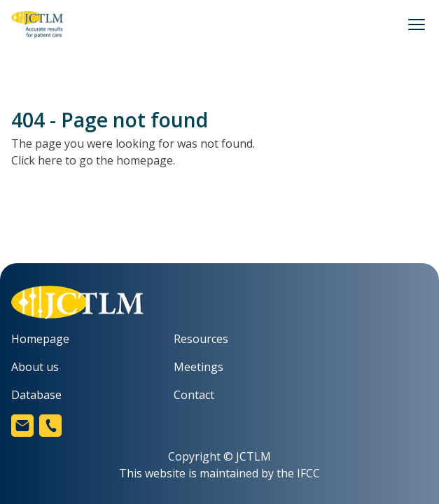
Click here (37, 160)
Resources (201, 339)
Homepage (40, 339)
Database (36, 395)
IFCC (308, 473)
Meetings (198, 367)
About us (35, 367)
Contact (194, 395)
